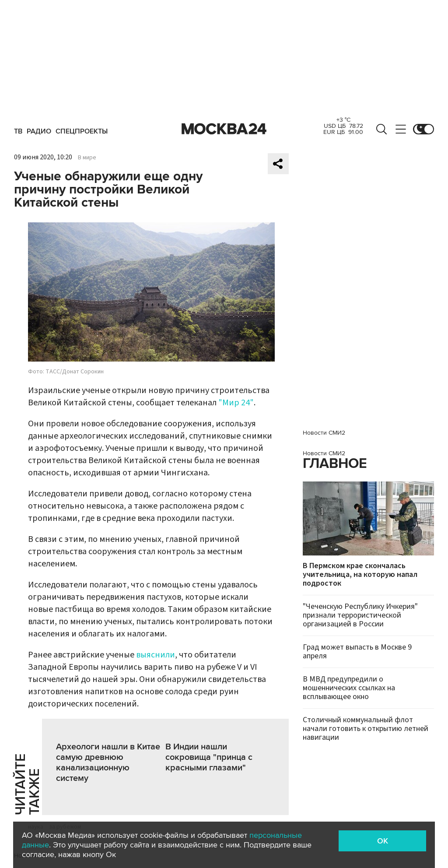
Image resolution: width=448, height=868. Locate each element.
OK (383, 841)
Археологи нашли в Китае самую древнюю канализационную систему (108, 763)
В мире (87, 158)
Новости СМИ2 (324, 433)
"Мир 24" (236, 403)
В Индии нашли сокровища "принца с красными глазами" (209, 757)
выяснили (156, 655)
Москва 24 (224, 129)
